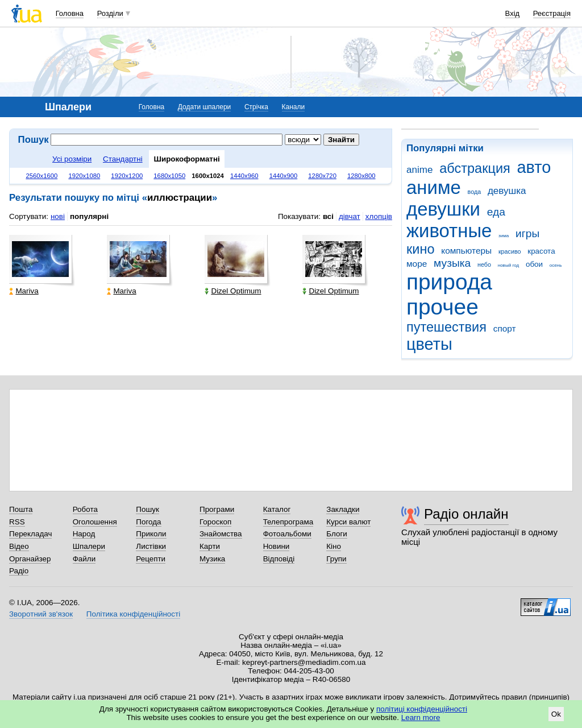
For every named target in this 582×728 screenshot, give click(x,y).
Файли (84, 559)
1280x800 (361, 176)
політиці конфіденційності (422, 709)
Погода (148, 522)
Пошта (21, 509)
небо (484, 264)
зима (504, 236)
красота (541, 251)
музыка (452, 263)
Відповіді (279, 559)
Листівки (151, 546)
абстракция (475, 168)
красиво (510, 251)
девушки (443, 209)
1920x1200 (127, 176)
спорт (505, 328)
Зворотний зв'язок (41, 614)
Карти (210, 546)
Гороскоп (215, 522)
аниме (434, 187)
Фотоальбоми (287, 534)
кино (421, 249)
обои (534, 264)
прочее (442, 307)
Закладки (343, 509)
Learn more (421, 717)
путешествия (446, 327)
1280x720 (322, 176)
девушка (507, 191)
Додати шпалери (204, 107)
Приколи (151, 534)
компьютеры (466, 251)
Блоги (337, 534)
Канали (294, 107)
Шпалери (89, 546)
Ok (556, 714)
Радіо (19, 571)
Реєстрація (552, 13)
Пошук (147, 509)
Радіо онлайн (466, 514)
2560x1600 (41, 176)
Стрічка (256, 107)
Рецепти (151, 559)
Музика (212, 559)
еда (496, 212)
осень (556, 265)
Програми (217, 509)
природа (449, 282)
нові (58, 216)
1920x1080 (84, 176)
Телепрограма (288, 522)
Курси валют (348, 522)
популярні (89, 216)
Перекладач (30, 534)
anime (419, 170)
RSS (17, 522)
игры (527, 233)
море (417, 264)
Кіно (334, 546)
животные (449, 231)
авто (534, 167)
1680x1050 (169, 176)
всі (328, 216)
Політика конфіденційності (133, 614)
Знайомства (221, 534)
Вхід (513, 13)
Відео (19, 546)
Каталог (277, 509)
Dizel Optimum (233, 291)
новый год (508, 265)
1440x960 (244, 176)
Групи (336, 559)
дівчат (350, 216)
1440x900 (284, 176)
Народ (84, 534)
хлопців (379, 216)
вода (475, 192)
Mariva (24, 291)
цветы (429, 344)
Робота (85, 509)
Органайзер (30, 559)
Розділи (110, 13)
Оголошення (95, 522)
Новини (277, 546)
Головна (70, 13)
